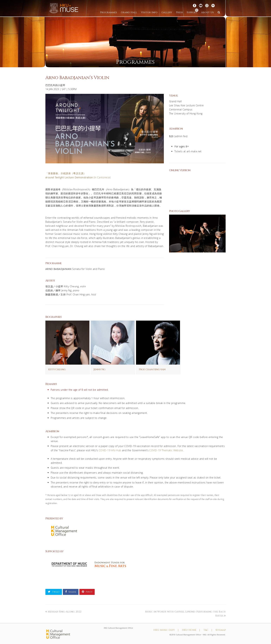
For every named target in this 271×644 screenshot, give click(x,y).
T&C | (208, 630)
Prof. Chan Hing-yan (152, 369)
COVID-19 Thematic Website (166, 450)
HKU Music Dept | (166, 630)
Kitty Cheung (57, 369)
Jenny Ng (99, 369)
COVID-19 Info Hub (110, 450)
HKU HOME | (191, 630)
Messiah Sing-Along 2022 (63, 612)
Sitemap (221, 630)
